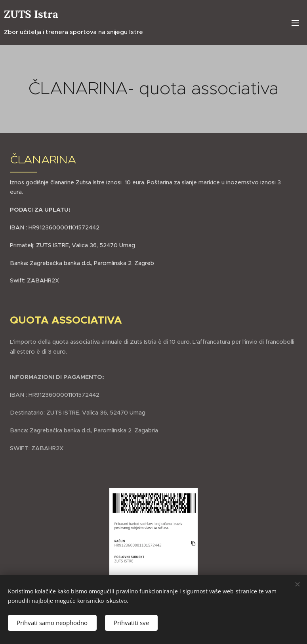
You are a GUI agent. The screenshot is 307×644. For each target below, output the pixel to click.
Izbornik (295, 23)
